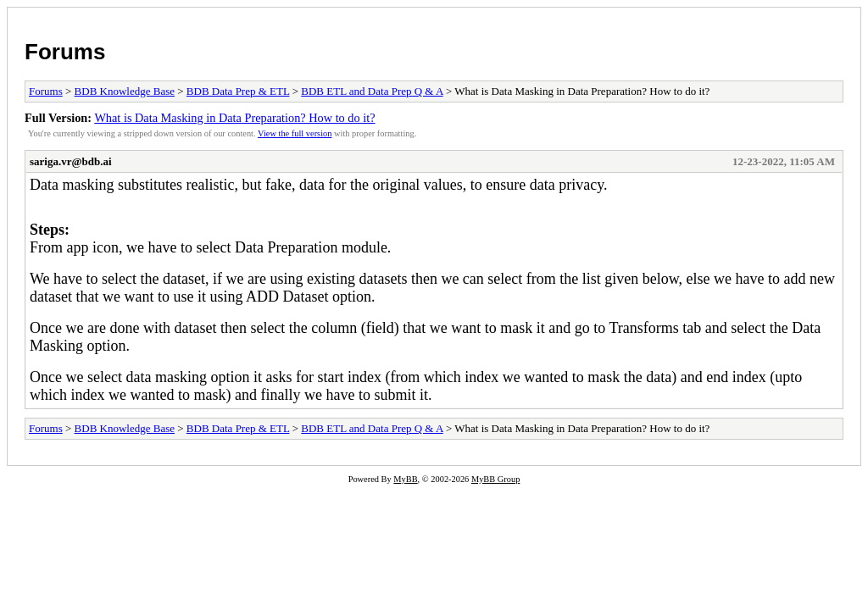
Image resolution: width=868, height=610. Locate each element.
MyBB (405, 479)
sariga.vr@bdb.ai (71, 161)
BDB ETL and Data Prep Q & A (372, 91)
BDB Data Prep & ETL (238, 91)
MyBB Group (495, 479)
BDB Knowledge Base (125, 91)
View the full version (295, 133)
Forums (65, 52)
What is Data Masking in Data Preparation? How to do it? (234, 118)
